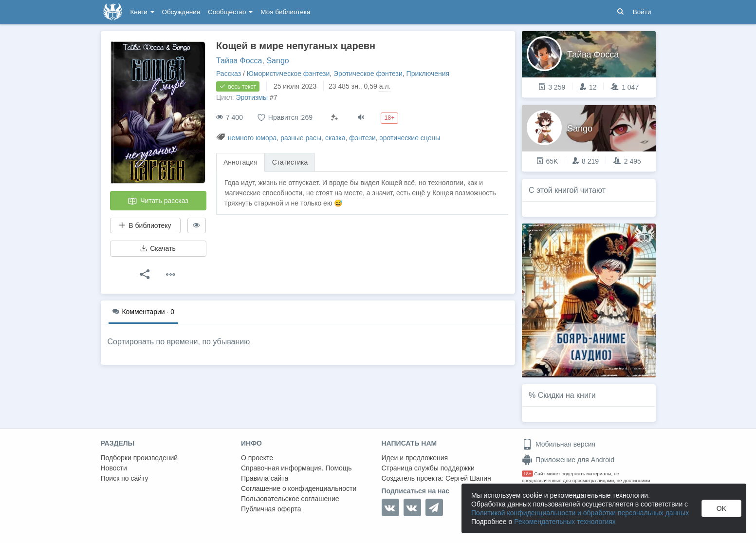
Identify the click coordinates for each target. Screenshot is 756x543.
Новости (114, 468)
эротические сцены (410, 138)
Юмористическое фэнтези (288, 74)
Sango (277, 61)
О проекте (257, 458)
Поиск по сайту (125, 478)
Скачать (158, 248)
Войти (642, 12)
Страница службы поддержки (428, 468)
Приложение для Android (568, 460)
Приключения (428, 74)
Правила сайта (265, 478)
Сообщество (230, 12)
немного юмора (252, 138)
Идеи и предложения (415, 458)
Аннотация (240, 162)
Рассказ (229, 74)
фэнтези (362, 138)
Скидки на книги (567, 395)
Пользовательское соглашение (290, 499)
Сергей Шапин (468, 478)
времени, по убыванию (209, 342)
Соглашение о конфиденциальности (299, 488)
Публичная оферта (271, 509)
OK (721, 508)
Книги (142, 12)
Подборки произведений (139, 458)
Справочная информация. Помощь (296, 468)
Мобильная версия (559, 444)
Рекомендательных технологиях (565, 522)
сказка (335, 138)
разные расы (301, 138)
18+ (527, 474)
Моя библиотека (285, 12)
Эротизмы (252, 97)
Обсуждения (181, 12)
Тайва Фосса (239, 61)
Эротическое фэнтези (368, 74)
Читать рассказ (158, 201)
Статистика (290, 162)
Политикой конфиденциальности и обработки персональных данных (580, 513)
